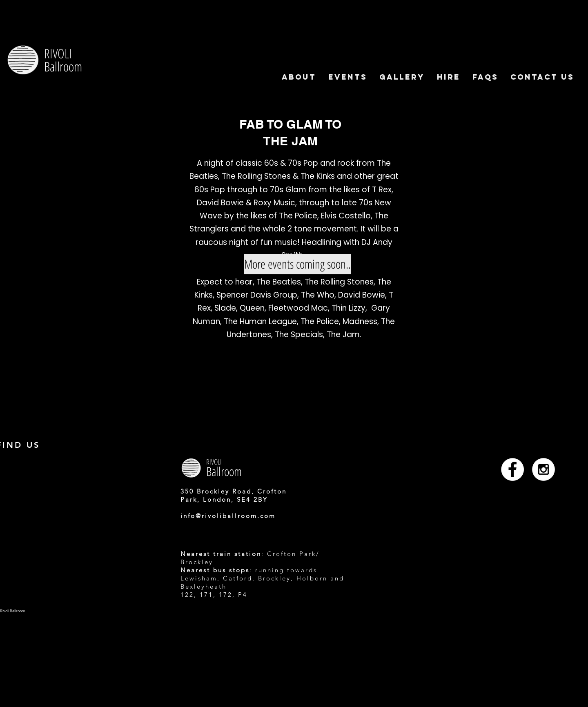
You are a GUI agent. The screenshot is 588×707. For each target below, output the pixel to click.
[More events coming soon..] (297, 264)
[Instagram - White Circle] (543, 469)
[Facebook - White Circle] (512, 469)
